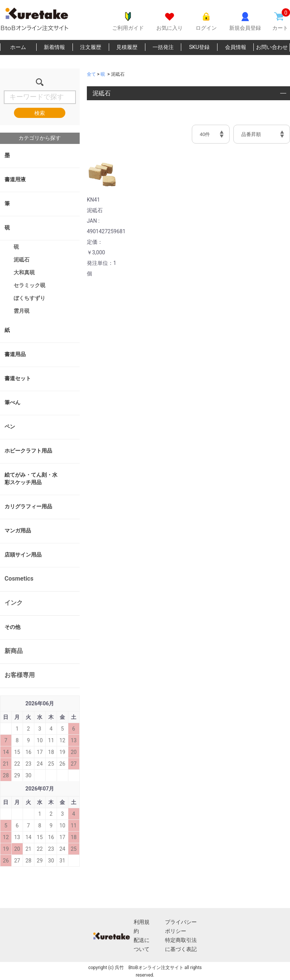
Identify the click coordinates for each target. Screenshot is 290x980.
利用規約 (142, 926)
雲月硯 (22, 311)
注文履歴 (91, 47)
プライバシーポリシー (181, 926)
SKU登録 (199, 47)
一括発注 (163, 47)
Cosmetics (19, 579)
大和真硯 (24, 272)
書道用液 (15, 179)
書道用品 (15, 354)
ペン (10, 427)
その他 (12, 627)
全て (91, 74)
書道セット (18, 378)
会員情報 (236, 47)
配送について (142, 945)
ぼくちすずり (29, 298)
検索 (40, 113)
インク (14, 603)
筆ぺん (12, 402)
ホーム (18, 47)
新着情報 (54, 47)
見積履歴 (127, 47)
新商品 (14, 651)
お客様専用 (20, 675)
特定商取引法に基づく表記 (181, 945)
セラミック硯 (29, 285)
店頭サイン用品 (23, 555)
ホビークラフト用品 (28, 451)
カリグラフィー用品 (28, 506)
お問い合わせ (272, 47)
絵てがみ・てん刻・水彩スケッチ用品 (31, 479)
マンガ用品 (18, 531)
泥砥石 (22, 260)
